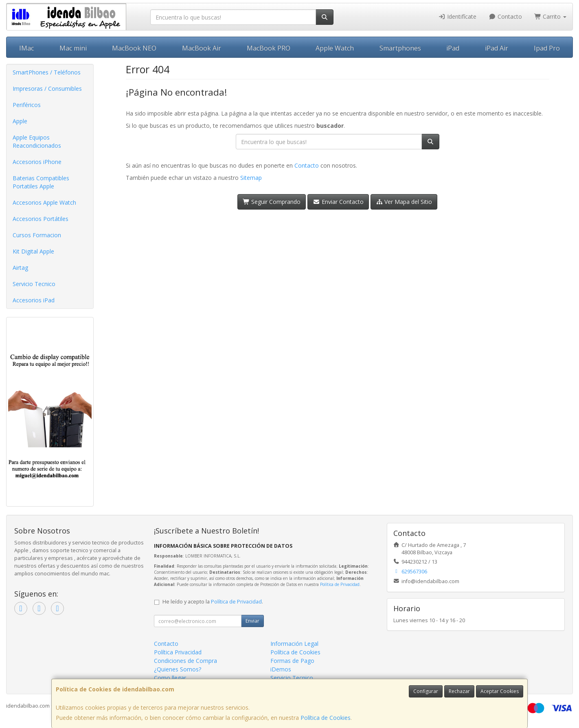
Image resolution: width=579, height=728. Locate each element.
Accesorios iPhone (37, 162)
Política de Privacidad (340, 584)
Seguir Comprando (272, 202)
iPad (453, 48)
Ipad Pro (547, 48)
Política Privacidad (178, 652)
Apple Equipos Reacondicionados (37, 141)
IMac (26, 48)
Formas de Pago (292, 661)
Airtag (20, 268)
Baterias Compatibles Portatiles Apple (41, 182)
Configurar (426, 691)
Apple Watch (335, 48)
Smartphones (400, 48)
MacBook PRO (269, 48)
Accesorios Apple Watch (44, 202)
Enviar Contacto (338, 202)
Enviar (252, 621)
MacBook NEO (134, 48)
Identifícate (458, 16)
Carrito (550, 16)
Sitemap (251, 178)
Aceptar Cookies (500, 691)
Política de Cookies (326, 718)
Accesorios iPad (34, 300)
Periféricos (27, 105)
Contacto (505, 16)
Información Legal (294, 644)
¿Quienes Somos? (178, 669)
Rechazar (459, 691)
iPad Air (497, 48)
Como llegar (170, 678)
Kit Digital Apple (33, 251)
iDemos (281, 669)
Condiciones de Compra (185, 661)
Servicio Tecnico (34, 284)
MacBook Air (202, 48)
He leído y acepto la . (213, 602)
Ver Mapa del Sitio (404, 202)
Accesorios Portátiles (41, 219)
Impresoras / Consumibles (47, 89)
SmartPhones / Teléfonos (47, 72)
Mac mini (73, 48)
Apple (20, 121)
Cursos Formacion (37, 235)
